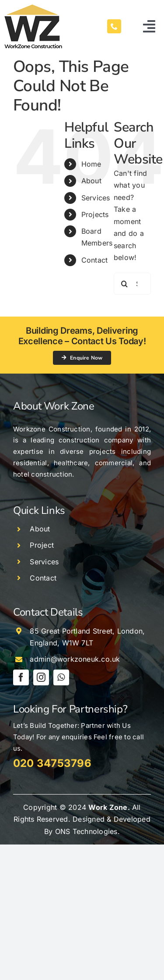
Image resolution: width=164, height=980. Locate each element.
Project (42, 545)
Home (91, 164)
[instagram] (41, 677)
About (91, 181)
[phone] (114, 26)
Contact (95, 260)
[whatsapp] (61, 677)
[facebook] (21, 677)
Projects (95, 214)
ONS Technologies (86, 831)
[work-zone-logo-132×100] (33, 8)
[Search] (125, 284)
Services (96, 198)
